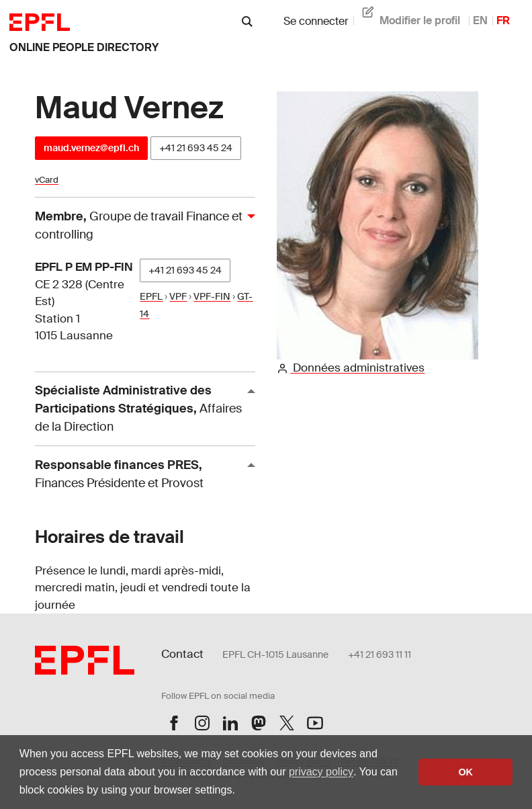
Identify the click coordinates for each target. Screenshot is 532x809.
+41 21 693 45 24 (196, 148)
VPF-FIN (212, 296)
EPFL (151, 296)
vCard (47, 180)
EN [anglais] (480, 20)
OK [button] (465, 772)
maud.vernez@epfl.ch (91, 148)
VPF (178, 296)
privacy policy (321, 772)
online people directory (84, 47)
